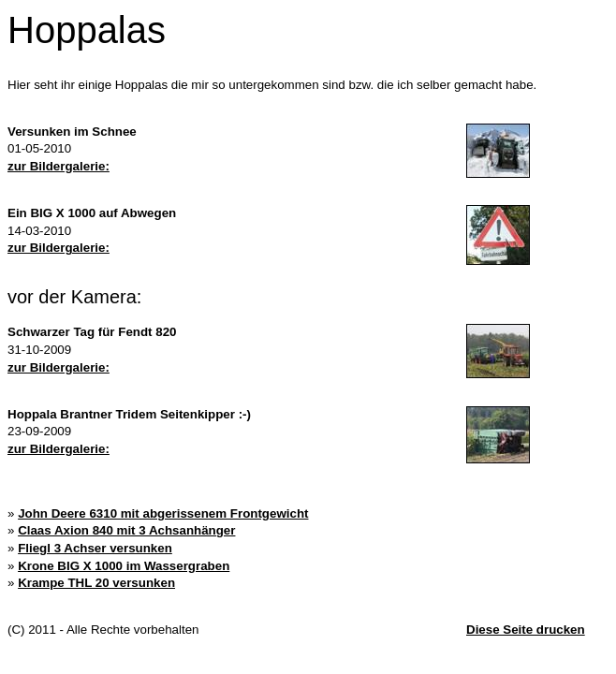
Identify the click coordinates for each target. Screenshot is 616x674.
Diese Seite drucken (526, 630)
